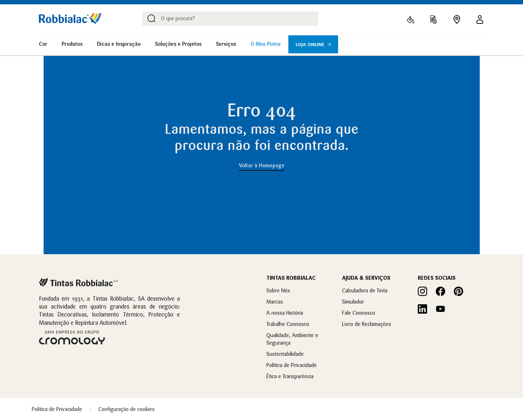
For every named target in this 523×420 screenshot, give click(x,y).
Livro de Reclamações (367, 324)
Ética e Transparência (290, 376)
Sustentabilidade (285, 354)
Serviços (226, 44)
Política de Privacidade (292, 365)
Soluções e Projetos (178, 44)
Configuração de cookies (127, 409)
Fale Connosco (359, 313)
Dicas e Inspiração (119, 44)
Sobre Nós (278, 290)
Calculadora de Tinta (365, 290)
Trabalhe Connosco (288, 324)
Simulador (353, 302)
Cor (43, 44)
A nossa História (285, 313)
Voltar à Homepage (262, 165)
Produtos (72, 44)
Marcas (275, 302)
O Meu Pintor (266, 44)
